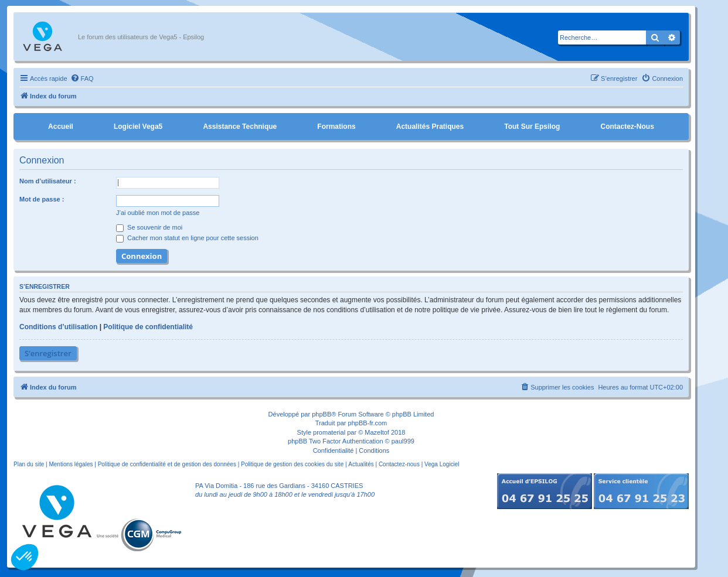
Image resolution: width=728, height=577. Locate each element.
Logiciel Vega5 (138, 127)
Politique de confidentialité (148, 327)
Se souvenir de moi (149, 227)
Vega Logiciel (442, 464)
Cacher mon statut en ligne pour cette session (187, 238)
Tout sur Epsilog (532, 127)
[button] (25, 557)
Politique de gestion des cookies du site (292, 464)
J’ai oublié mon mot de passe (158, 213)
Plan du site (29, 464)
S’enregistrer (48, 353)
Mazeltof (377, 432)
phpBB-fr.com (368, 423)
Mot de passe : (42, 199)
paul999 (403, 441)
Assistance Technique (240, 127)
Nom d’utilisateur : (48, 181)
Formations (336, 127)
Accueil (61, 127)
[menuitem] (82, 78)
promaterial (329, 432)
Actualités (361, 464)
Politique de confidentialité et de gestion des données (167, 464)
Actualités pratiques (430, 127)
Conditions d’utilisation (58, 327)
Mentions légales (71, 464)
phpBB (322, 414)
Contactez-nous (627, 127)
